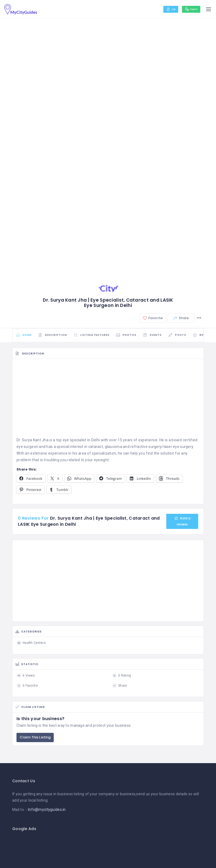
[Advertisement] (108, 402)
